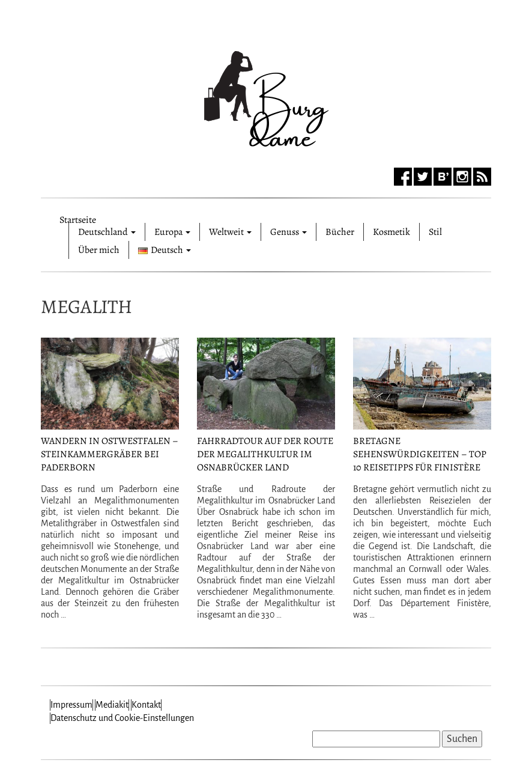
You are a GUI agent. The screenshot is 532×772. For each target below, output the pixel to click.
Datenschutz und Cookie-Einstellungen (122, 718)
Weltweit (230, 232)
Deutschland (107, 232)
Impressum (71, 705)
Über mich (99, 250)
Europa (172, 232)
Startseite (78, 218)
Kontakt (146, 705)
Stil (435, 232)
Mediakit (112, 705)
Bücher (340, 232)
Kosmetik (391, 232)
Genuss (289, 232)
